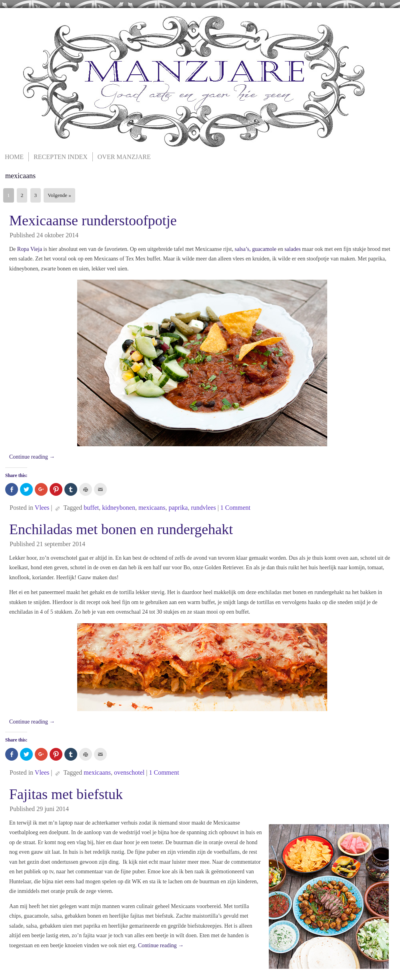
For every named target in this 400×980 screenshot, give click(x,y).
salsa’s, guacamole (256, 249)
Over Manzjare (124, 157)
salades (293, 249)
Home (14, 157)
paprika (178, 508)
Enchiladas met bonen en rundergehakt (121, 529)
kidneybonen (119, 508)
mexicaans (152, 508)
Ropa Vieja (30, 249)
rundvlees (203, 508)
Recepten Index (61, 157)
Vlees (42, 508)
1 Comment (235, 508)
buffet (91, 508)
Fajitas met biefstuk (66, 794)
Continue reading (32, 457)
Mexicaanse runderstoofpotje (93, 221)
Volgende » (59, 195)
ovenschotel (129, 772)
